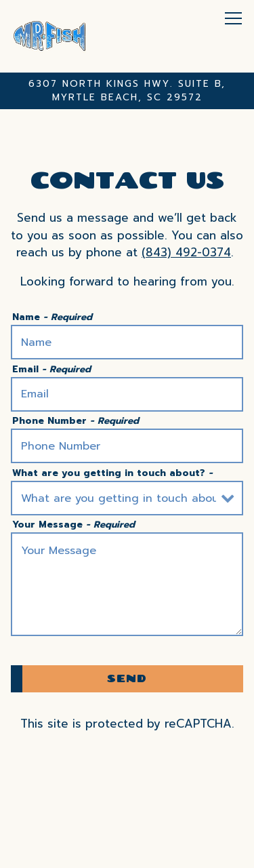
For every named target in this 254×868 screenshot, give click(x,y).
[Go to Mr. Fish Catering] (127, 91)
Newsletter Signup (127, 851)
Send (127, 678)
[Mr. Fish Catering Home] (50, 36)
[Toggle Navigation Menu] (233, 18)
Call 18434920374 (127, 818)
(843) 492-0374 (186, 252)
